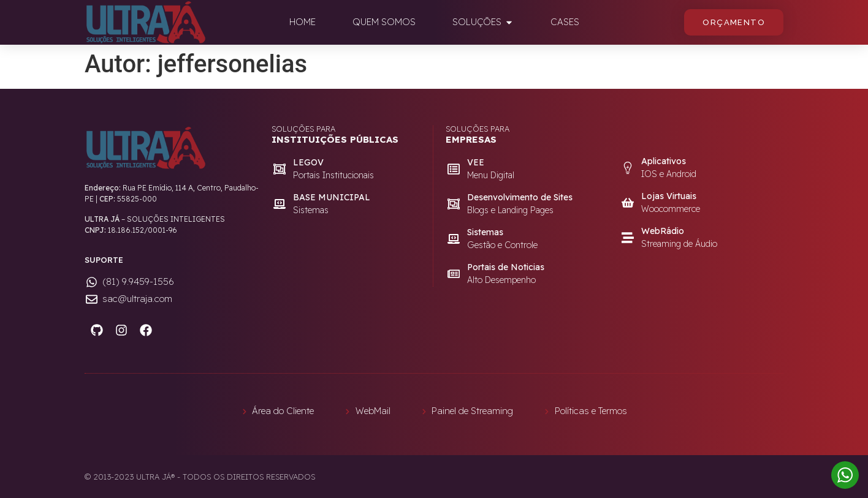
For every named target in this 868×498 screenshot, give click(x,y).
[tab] (303, 22)
